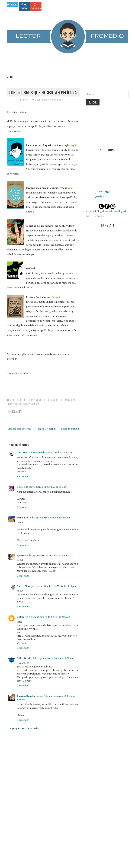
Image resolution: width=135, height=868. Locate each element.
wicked (27, 404)
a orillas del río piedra (22, 400)
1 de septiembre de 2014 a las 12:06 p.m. (51, 453)
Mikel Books (24, 658)
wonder (35, 404)
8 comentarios (58, 99)
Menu (10, 77)
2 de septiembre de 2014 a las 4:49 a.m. (50, 518)
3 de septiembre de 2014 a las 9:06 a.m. (50, 617)
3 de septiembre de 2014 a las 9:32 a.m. (53, 658)
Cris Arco (23, 453)
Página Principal (46, 429)
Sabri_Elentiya (26, 586)
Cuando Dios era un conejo (64, 400)
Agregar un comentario (24, 728)
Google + (36, 6)
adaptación (39, 400)
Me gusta (24, 6)
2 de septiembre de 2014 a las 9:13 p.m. (56, 586)
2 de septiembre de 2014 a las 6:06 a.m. (47, 555)
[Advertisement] (33, 837)
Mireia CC (23, 518)
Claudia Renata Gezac (30, 696)
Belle (20, 487)
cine (48, 400)
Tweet (12, 4)
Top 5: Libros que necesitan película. (43, 92)
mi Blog (97, 211)
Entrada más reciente (19, 429)
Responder (23, 477)
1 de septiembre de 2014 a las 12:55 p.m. (45, 487)
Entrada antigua (70, 429)
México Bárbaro (15, 404)
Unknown (22, 617)
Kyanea (21, 555)
